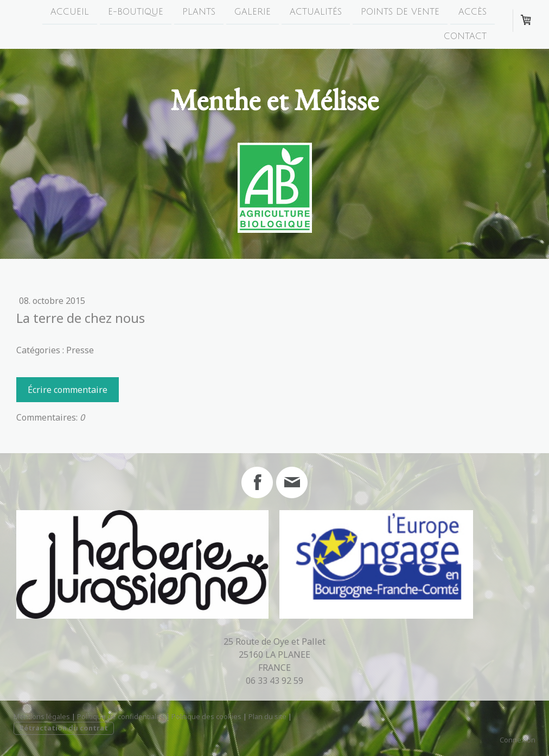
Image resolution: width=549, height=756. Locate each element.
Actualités (316, 12)
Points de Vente (400, 12)
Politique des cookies (206, 716)
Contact (465, 37)
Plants (199, 12)
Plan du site (267, 716)
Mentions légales (42, 716)
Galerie (253, 12)
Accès (473, 12)
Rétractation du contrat (64, 728)
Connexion (518, 740)
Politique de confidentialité (121, 716)
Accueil (70, 12)
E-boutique (136, 12)
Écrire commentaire (68, 390)
